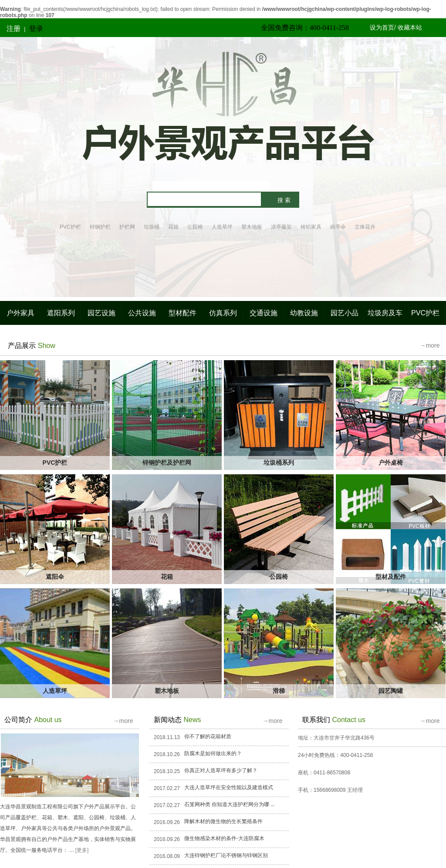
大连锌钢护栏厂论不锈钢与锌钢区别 (226, 855)
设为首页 (382, 27)
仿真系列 (223, 313)
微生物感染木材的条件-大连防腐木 (224, 838)
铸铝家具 (311, 227)
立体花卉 (365, 227)
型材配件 (182, 313)
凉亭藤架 (281, 227)
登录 (36, 29)
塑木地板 (252, 227)
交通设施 (264, 313)
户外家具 (20, 313)
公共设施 (142, 313)
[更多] (82, 850)
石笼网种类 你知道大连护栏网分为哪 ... (229, 804)
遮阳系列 (61, 313)
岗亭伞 (338, 227)
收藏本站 (410, 27)
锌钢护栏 (100, 227)
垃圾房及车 (385, 313)
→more (430, 345)
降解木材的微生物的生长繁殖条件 (223, 821)
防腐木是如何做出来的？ (213, 753)
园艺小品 (345, 313)
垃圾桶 (152, 227)
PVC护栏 (70, 227)
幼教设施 (304, 313)
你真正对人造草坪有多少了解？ (221, 770)
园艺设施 (101, 313)
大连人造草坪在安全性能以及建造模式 (229, 787)
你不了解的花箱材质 (208, 736)
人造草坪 (222, 227)
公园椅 (195, 227)
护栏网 (127, 227)
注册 (14, 29)
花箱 (173, 227)
